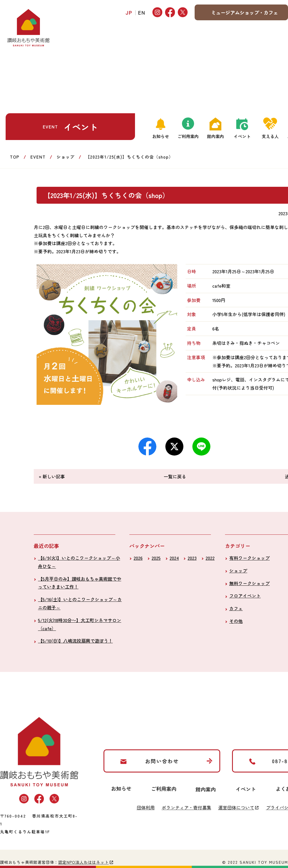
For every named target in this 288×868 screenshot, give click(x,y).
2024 (174, 558)
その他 (236, 621)
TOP (15, 157)
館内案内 (215, 136)
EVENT (38, 157)
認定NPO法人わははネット (83, 862)
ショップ (66, 157)
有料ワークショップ (249, 558)
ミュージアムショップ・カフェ (244, 12)
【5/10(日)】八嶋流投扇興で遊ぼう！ (75, 641)
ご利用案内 (188, 136)
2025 (156, 558)
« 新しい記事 (52, 476)
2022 (210, 558)
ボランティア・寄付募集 (186, 807)
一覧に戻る (175, 476)
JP (129, 12)
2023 (192, 558)
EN (142, 12)
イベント (242, 136)
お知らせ (161, 136)
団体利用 (146, 807)
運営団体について (236, 807)
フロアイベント (245, 596)
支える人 (270, 136)
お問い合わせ (162, 761)
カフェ (236, 608)
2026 (138, 558)
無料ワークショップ (249, 583)
